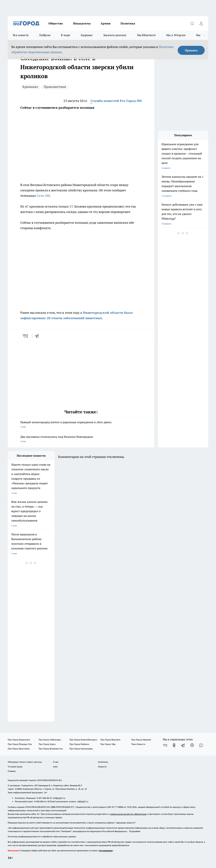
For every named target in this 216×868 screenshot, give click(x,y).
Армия (105, 23)
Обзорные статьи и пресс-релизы (25, 762)
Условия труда (15, 767)
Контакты (103, 762)
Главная (12, 771)
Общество (56, 23)
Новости (102, 767)
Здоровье (87, 35)
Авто (55, 767)
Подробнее (135, 831)
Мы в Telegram (176, 35)
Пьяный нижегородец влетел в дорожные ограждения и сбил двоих (81, 425)
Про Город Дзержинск (19, 740)
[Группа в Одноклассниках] (174, 745)
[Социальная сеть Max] (201, 745)
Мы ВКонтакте (146, 35)
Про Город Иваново (141, 740)
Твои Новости (138, 744)
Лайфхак (45, 35)
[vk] (26, 336)
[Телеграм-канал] (183, 745)
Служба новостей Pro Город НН (116, 101)
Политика (128, 23)
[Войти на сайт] (201, 23)
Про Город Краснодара (81, 749)
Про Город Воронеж (110, 740)
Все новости (21, 35)
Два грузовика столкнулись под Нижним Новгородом (81, 439)
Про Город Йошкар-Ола (20, 744)
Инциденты (82, 23)
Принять (191, 50)
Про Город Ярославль (19, 749)
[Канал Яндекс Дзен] (192, 745)
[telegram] (38, 336)
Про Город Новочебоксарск (83, 740)
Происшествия (55, 87)
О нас (56, 762)
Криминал (30, 87)
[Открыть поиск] (192, 23)
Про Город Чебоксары (50, 740)
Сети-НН (43, 196)
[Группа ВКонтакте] (165, 745)
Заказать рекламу (115, 35)
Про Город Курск (47, 744)
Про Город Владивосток (51, 749)
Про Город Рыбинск (79, 744)
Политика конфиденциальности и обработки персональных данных (42, 836)
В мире (66, 35)
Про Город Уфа (108, 744)
